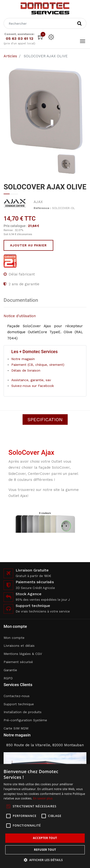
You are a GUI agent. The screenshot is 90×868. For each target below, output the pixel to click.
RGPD (8, 678)
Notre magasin (23, 359)
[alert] (45, 816)
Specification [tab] (45, 419)
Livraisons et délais (19, 646)
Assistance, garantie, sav (31, 380)
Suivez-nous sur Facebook (33, 386)
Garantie (10, 670)
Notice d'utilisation (20, 316)
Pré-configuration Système (25, 720)
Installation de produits (23, 712)
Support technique (19, 704)
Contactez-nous (17, 696)
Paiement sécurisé (18, 662)
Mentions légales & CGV (23, 654)
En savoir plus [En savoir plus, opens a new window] (43, 798)
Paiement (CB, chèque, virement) (38, 365)
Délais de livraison (26, 370)
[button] (45, 860)
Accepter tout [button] (45, 838)
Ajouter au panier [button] (28, 245)
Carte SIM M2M (16, 728)
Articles (10, 56)
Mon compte (14, 638)
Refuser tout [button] (45, 850)
